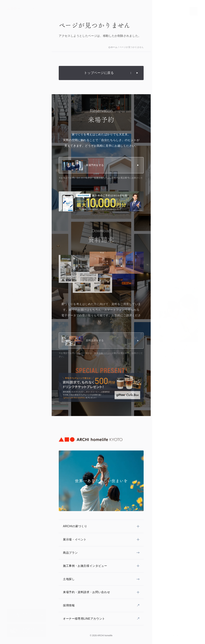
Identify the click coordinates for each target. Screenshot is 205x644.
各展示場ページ (102, 178)
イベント (15, 317)
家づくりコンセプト (21, 303)
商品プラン (16, 330)
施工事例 (15, 323)
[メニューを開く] (194, 11)
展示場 (14, 310)
